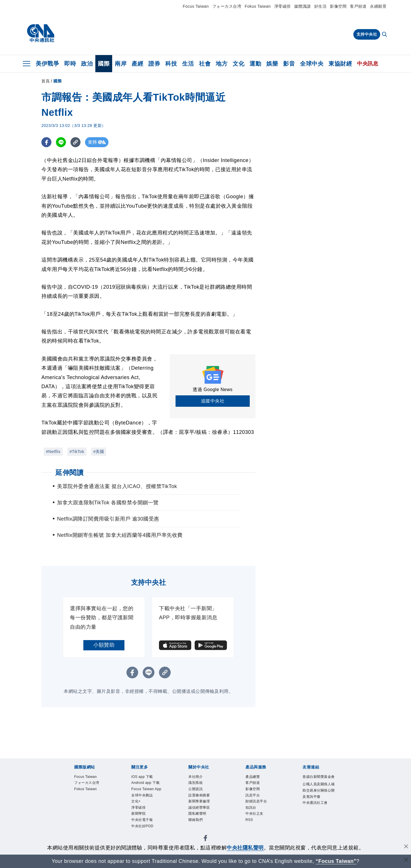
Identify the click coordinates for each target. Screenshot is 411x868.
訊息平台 (254, 797)
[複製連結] (75, 142)
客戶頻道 (358, 6)
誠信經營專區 (201, 811)
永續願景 (378, 6)
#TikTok (77, 452)
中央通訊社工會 (317, 812)
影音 (289, 64)
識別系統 (197, 784)
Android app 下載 (148, 784)
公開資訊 (197, 790)
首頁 (46, 81)
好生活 (321, 6)
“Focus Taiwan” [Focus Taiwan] (336, 861)
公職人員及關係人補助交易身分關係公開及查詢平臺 (319, 798)
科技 (171, 64)
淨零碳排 (283, 6)
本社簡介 (197, 777)
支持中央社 (367, 34)
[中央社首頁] (41, 33)
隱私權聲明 (199, 818)
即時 (70, 64)
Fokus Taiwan (258, 6)
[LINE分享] (61, 142)
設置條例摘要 (201, 797)
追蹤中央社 (213, 401)
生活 (188, 64)
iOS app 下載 (144, 777)
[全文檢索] (385, 35)
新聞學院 (140, 824)
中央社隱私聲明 (245, 848)
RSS (250, 824)
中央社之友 (256, 818)
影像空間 (338, 6)
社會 (205, 64)
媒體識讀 (303, 6)
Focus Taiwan (196, 6)
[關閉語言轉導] (406, 860)
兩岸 (121, 64)
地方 (222, 64)
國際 (104, 64)
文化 (238, 64)
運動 (255, 64)
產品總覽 (254, 777)
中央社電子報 (144, 831)
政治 (87, 64)
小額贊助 (104, 645)
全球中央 (312, 64)
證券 (154, 64)
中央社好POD (144, 838)
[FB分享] (46, 142)
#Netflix (53, 452)
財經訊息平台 (258, 804)
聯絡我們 (197, 824)
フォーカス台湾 (227, 6)
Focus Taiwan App (144, 794)
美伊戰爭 (47, 64)
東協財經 (340, 64)
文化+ (137, 811)
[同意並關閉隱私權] (406, 847)
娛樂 (272, 64)
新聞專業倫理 (201, 804)
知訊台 (252, 811)
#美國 (99, 452)
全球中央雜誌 (144, 804)
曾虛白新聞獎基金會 (319, 780)
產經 (137, 64)
